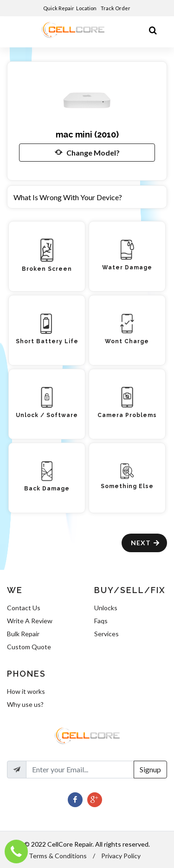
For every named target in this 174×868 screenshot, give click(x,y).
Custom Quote (29, 647)
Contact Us (24, 608)
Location (87, 8)
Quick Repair (59, 8)
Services (106, 634)
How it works (26, 691)
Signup (150, 769)
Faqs (101, 621)
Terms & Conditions (58, 856)
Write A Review (30, 621)
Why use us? (25, 704)
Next (145, 543)
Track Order (116, 8)
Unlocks (106, 608)
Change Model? (87, 152)
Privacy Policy (121, 856)
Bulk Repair (23, 634)
